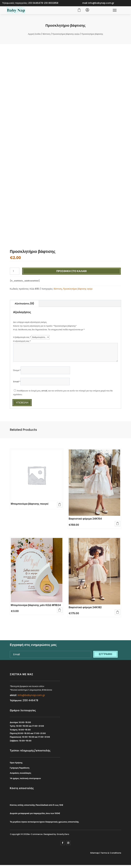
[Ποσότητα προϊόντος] (15, 273)
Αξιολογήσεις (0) (24, 305)
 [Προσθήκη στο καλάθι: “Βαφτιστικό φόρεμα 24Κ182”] (117, 613)
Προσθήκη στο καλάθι (72, 273)
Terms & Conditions (111, 854)
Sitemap (95, 854)
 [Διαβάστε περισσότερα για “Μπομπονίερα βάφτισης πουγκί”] (59, 505)
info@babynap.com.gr (31, 697)
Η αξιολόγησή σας (22, 343)
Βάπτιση (46, 35)
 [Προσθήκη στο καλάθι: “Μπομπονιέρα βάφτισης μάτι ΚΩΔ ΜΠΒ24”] (59, 611)
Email (17, 383)
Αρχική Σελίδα (34, 35)
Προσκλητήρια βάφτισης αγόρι (66, 35)
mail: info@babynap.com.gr (98, 3)
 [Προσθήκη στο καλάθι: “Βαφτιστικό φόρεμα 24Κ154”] (117, 524)
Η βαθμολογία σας (22, 339)
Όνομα (17, 372)
